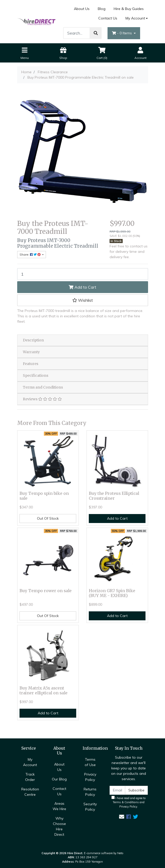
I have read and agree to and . (129, 802)
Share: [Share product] (30, 254)
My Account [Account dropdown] (135, 18)
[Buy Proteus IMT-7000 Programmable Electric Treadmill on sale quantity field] (83, 274)
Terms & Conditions (126, 802)
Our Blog (59, 779)
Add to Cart (82, 287)
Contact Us (108, 18)
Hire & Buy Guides (129, 9)
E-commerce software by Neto (104, 853)
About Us (82, 9)
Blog (102, 9)
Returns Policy (90, 792)
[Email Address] (118, 790)
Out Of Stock (48, 518)
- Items (122, 33)
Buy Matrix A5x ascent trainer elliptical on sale (43, 691)
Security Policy (90, 807)
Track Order (30, 777)
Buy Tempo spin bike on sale (44, 496)
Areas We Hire (59, 806)
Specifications (36, 375)
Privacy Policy (90, 777)
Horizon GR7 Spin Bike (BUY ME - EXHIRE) (112, 593)
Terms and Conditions (43, 387)
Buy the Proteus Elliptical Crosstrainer (114, 496)
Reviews (42, 399)
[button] (83, 300)
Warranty (31, 352)
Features (31, 364)
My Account (30, 762)
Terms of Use (90, 762)
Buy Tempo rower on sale (46, 591)
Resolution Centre (30, 792)
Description (33, 340)
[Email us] (122, 817)
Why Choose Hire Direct (59, 826)
